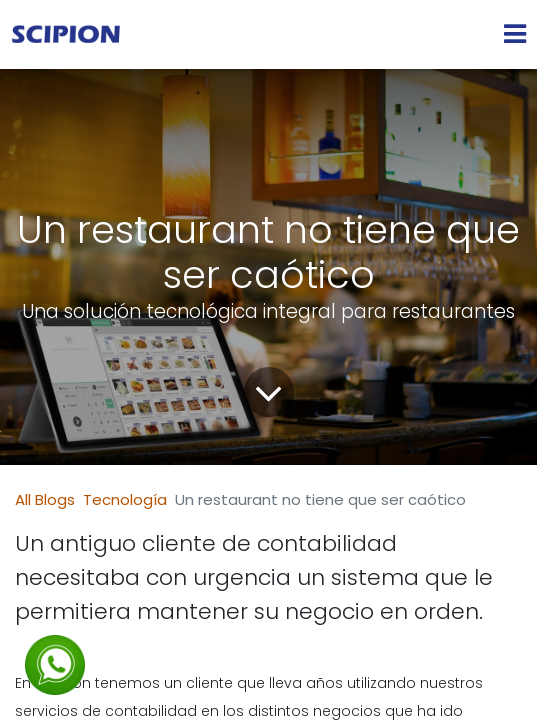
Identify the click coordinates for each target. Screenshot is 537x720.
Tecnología (125, 499)
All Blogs (45, 499)
